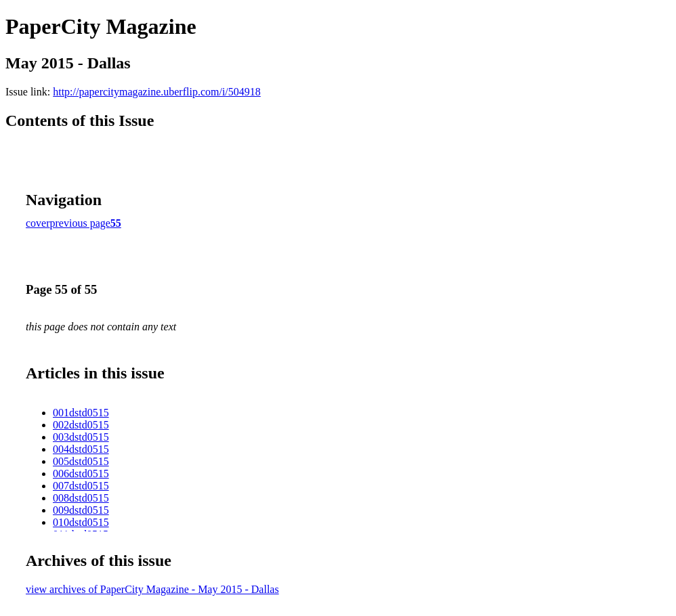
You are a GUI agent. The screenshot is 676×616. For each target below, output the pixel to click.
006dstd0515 (81, 474)
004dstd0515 (81, 449)
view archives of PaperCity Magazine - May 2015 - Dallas (152, 589)
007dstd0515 (81, 486)
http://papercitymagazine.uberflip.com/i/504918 (157, 92)
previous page (80, 223)
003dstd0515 (81, 437)
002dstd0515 (81, 425)
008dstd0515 (81, 498)
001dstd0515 (81, 413)
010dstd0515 (81, 522)
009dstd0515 (81, 510)
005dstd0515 (81, 461)
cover (38, 223)
